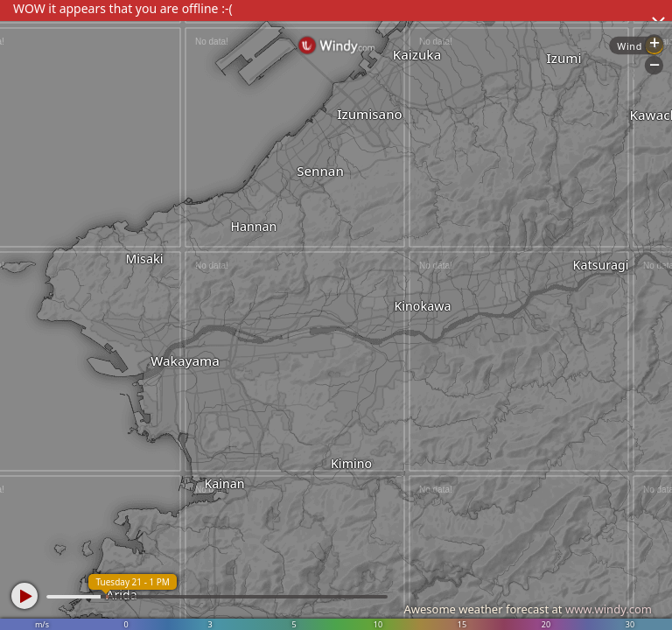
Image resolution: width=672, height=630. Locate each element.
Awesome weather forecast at (528, 609)
